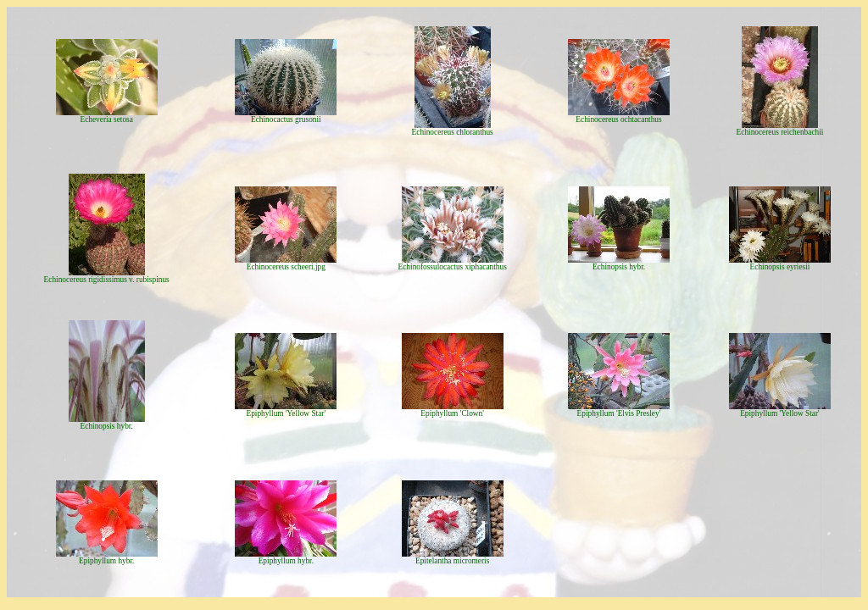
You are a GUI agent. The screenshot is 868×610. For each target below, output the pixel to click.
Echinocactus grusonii (286, 119)
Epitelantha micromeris (452, 561)
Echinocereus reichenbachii (780, 132)
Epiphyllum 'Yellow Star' (287, 413)
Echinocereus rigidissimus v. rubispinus (107, 280)
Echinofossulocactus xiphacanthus (453, 267)
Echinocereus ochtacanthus (618, 119)
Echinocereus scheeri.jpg (286, 267)
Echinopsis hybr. (619, 267)
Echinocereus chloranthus (453, 132)
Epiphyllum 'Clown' (452, 413)
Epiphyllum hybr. (106, 561)
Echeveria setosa (106, 119)
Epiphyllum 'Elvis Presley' (619, 413)
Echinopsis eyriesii (780, 267)
